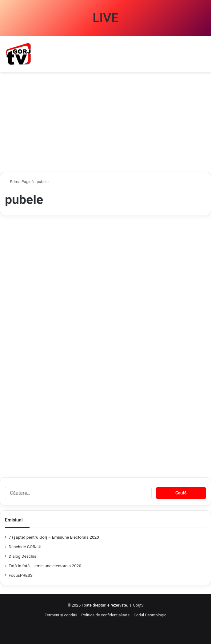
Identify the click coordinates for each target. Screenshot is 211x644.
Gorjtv (138, 605)
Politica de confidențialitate (105, 615)
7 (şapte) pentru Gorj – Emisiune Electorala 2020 (54, 537)
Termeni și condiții (61, 615)
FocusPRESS (21, 575)
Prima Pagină (19, 182)
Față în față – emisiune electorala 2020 (45, 566)
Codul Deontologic (150, 615)
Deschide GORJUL (26, 547)
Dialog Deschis (22, 556)
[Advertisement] (105, 124)
